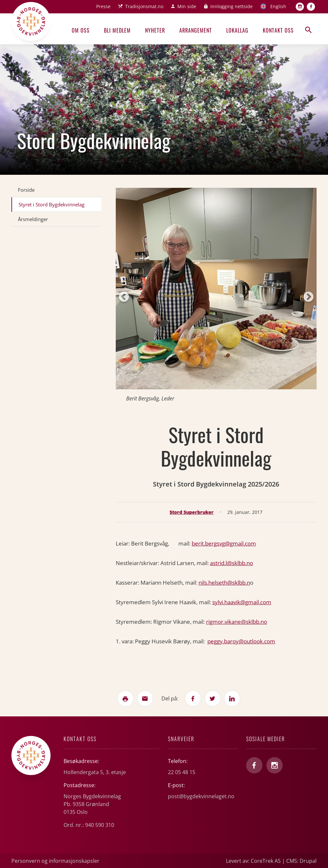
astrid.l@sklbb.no (231, 563)
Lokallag (237, 30)
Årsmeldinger (33, 219)
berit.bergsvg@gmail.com (224, 543)
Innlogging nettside (231, 6)
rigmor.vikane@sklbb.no (237, 622)
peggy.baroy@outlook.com (241, 641)
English (278, 6)
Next (308, 297)
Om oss (81, 30)
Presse (103, 6)
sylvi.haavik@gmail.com (242, 602)
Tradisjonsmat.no (144, 6)
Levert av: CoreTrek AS (253, 861)
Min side (187, 6)
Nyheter (155, 30)
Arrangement (196, 30)
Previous (124, 297)
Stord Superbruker (192, 512)
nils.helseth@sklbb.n (224, 583)
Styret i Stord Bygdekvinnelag (52, 204)
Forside (26, 190)
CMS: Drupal (301, 861)
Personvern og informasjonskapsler (55, 861)
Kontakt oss (278, 30)
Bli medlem (117, 30)
